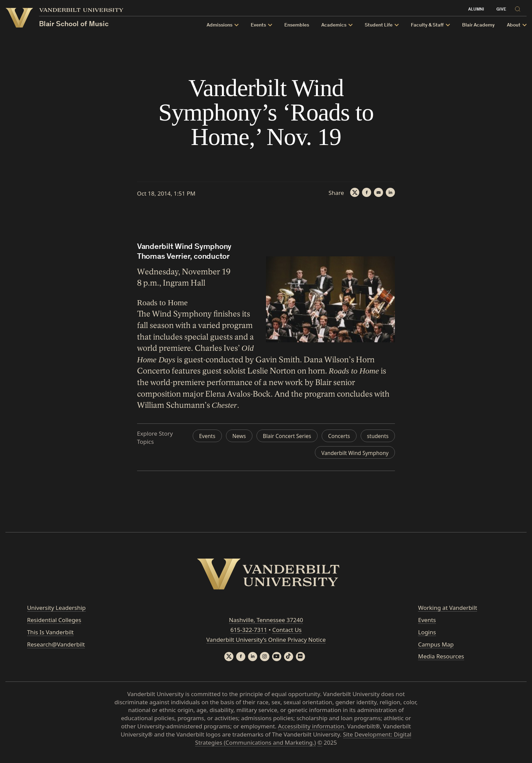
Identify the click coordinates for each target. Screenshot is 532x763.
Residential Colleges (54, 623)
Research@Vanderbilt (56, 647)
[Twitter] (351, 193)
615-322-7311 (249, 633)
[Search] (519, 8)
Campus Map (436, 647)
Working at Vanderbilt (448, 611)
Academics (334, 25)
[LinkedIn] (390, 193)
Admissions (220, 25)
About (514, 25)
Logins (427, 635)
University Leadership (56, 611)
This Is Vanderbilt (51, 635)
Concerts (377, 436)
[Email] (377, 193)
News (270, 436)
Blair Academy (478, 25)
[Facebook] (364, 193)
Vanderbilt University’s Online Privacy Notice (266, 643)
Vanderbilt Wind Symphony (352, 452)
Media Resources (441, 660)
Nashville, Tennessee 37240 (266, 623)
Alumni (476, 10)
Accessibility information (311, 730)
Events (258, 25)
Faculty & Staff (427, 25)
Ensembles (297, 25)
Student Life (379, 25)
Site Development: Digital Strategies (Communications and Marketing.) (303, 742)
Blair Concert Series (321, 436)
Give (501, 10)
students (286, 452)
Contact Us (287, 633)
